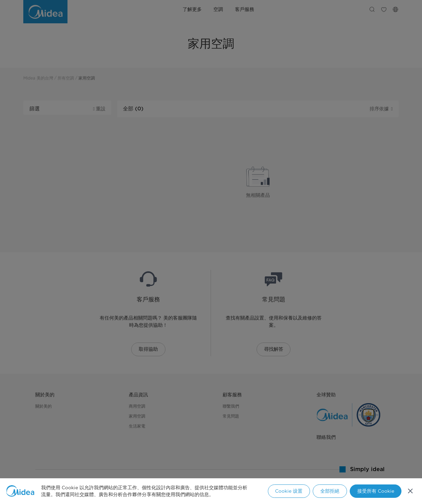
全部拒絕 (330, 491)
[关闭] (410, 491)
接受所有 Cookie (376, 491)
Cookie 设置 (289, 491)
